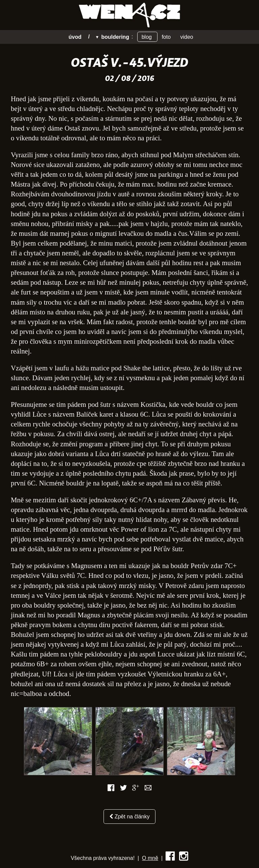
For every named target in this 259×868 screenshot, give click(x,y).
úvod (75, 37)
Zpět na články (129, 817)
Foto (167, 37)
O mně (150, 858)
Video (187, 37)
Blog (148, 37)
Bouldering (115, 37)
